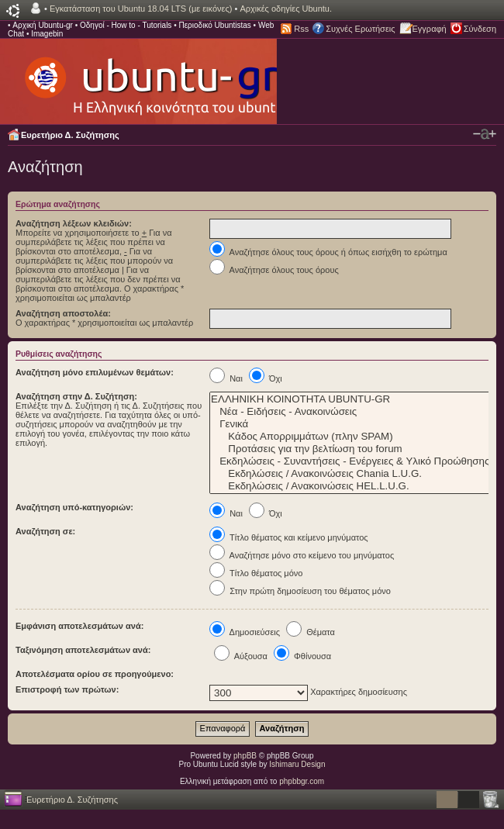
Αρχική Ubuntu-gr (43, 25)
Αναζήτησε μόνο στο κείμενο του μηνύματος (302, 555)
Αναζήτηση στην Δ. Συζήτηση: (76, 396)
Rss (301, 29)
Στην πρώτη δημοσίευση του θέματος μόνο (300, 591)
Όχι (266, 378)
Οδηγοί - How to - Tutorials (126, 25)
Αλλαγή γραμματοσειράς (485, 134)
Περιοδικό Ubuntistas (214, 25)
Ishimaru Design (297, 764)
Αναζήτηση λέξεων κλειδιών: (74, 223)
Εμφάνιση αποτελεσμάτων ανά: (79, 626)
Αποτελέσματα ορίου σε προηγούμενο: (95, 674)
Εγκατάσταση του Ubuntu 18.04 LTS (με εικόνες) (141, 9)
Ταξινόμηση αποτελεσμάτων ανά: (83, 650)
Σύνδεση (480, 29)
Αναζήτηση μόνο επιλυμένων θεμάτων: (95, 372)
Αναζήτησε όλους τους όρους (274, 270)
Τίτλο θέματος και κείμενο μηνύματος (289, 537)
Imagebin (47, 34)
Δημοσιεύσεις (245, 632)
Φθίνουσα (302, 656)
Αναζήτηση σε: (45, 531)
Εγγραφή (430, 29)
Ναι (226, 378)
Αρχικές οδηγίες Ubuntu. (286, 9)
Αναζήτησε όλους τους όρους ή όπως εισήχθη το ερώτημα (328, 252)
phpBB (245, 756)
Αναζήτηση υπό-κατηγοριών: (74, 507)
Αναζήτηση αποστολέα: (63, 313)
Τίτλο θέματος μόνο (256, 573)
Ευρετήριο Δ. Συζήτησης (70, 135)
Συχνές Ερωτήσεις (360, 29)
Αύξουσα (241, 656)
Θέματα (311, 632)
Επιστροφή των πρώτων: (67, 689)
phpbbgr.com (302, 781)
